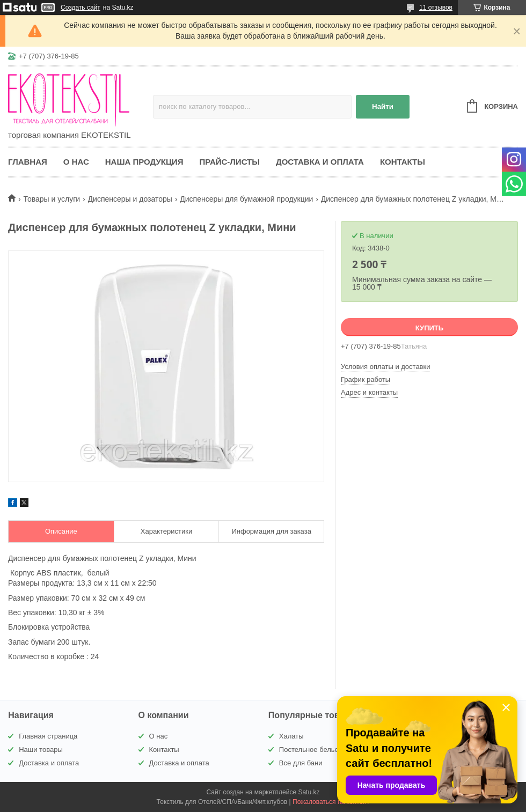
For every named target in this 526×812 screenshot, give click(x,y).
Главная (28, 162)
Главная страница (48, 736)
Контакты (403, 162)
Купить (429, 328)
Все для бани (301, 763)
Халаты (291, 736)
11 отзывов (436, 8)
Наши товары (41, 750)
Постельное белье (309, 750)
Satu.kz (309, 792)
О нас (76, 162)
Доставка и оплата (320, 162)
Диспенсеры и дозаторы (130, 199)
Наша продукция (144, 162)
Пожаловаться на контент (331, 802)
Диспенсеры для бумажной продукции (246, 199)
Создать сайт (81, 8)
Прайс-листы (229, 162)
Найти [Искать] (383, 106)
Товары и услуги (52, 199)
